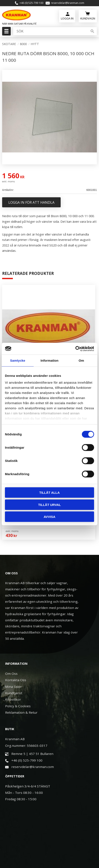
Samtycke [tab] (18, 360)
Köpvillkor (13, 699)
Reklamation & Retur (21, 712)
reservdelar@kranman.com (68, 3)
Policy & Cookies (18, 706)
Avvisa (50, 517)
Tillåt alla (49, 493)
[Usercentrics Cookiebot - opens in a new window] (75, 349)
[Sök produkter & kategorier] (50, 31)
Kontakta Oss (16, 680)
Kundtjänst (14, 693)
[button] (6, 32)
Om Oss (11, 673)
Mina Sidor (13, 687)
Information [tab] (49, 360)
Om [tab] (81, 360)
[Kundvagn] (88, 15)
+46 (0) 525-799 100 (31, 3)
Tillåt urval (49, 505)
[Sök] (92, 31)
